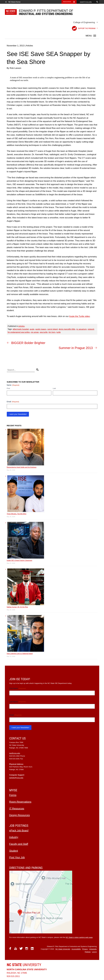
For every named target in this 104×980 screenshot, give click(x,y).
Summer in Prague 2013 (76, 348)
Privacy (85, 949)
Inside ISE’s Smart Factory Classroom (20, 560)
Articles (21, 326)
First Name (18, 688)
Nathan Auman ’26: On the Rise (17, 607)
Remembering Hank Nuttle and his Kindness (22, 467)
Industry (14, 837)
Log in (94, 952)
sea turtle (44, 332)
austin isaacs (41, 329)
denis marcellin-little (67, 329)
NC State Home (14, 2)
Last (54, 388)
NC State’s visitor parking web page (79, 937)
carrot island (52, 329)
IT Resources (17, 809)
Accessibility (76, 949)
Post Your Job (17, 857)
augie (32, 329)
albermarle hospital (21, 329)
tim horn (52, 332)
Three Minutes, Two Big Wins (17, 514)
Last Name (17, 702)
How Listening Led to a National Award (20, 654)
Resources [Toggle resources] (67, 2)
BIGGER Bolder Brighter (28, 343)
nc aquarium (81, 329)
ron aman (35, 332)
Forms (13, 795)
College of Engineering (84, 22)
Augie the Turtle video (79, 316)
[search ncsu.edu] (86, 2)
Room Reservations (20, 802)
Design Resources (20, 815)
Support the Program (84, 28)
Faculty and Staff (19, 844)
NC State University (63, 949)
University (24, 965)
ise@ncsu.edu (15, 753)
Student (14, 851)
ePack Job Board (19, 830)
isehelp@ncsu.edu (16, 778)
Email (13, 402)
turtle (59, 332)
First (8, 388)
